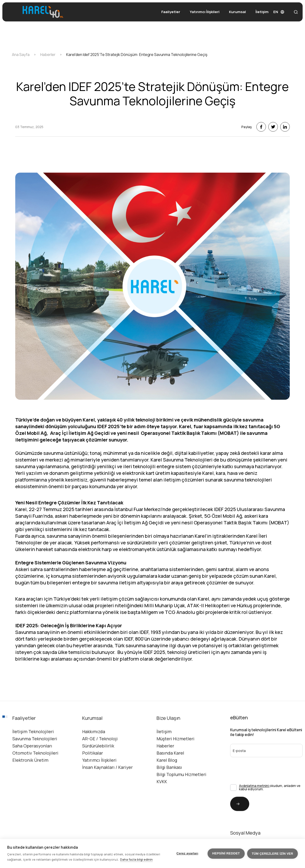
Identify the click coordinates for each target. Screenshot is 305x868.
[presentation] (256, 778)
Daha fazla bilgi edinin (136, 859)
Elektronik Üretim (30, 772)
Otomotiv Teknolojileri (35, 765)
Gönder (235, 816)
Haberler (165, 758)
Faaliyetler (171, 12)
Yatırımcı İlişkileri (205, 12)
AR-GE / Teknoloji (100, 751)
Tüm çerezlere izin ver (272, 854)
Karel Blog (167, 772)
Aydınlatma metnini (254, 798)
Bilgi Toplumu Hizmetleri (181, 787)
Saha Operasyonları (32, 758)
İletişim (262, 12)
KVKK (162, 794)
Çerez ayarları (187, 853)
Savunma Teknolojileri (35, 751)
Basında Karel (170, 765)
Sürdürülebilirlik (98, 758)
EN (279, 12)
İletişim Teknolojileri (33, 744)
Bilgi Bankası (169, 779)
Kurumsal (237, 12)
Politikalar (93, 765)
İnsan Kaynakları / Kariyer (107, 779)
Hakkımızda (94, 744)
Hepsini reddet (226, 853)
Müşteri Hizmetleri (175, 751)
